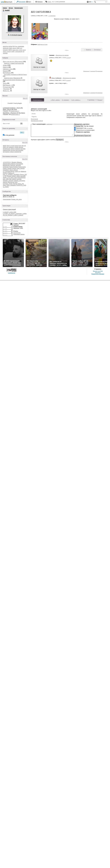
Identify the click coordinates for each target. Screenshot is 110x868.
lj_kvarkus (20, 215)
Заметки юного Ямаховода (12, 78)
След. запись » (76, 100)
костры (13, 150)
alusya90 (23, 176)
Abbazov (19, 162)
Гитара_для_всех (16, 199)
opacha (5, 182)
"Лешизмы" (6, 89)
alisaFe (14, 176)
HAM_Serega (21, 168)
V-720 (5, 176)
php (23, 146)
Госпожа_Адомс (8, 184)
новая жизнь (16, 50)
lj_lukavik (6, 212)
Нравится (89, 50)
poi (25, 146)
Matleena (23, 171)
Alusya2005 (20, 164)
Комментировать (38, 100)
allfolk (18, 176)
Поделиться (97, 50)
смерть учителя (7, 52)
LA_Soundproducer (9, 171)
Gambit (10, 168)
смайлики (49, 124)
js (10, 146)
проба (21, 50)
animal (10, 46)
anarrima (5, 46)
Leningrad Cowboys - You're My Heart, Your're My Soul (13, 109)
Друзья (11, 8)
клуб (21, 48)
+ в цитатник (52, 16)
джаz (10, 48)
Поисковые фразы (19, 234)
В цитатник (99, 71)
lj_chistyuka (18, 214)
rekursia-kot (11, 182)
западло (14, 48)
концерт (5, 50)
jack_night (6, 179)
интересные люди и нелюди (11, 149)
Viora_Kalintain (56, 78)
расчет (24, 50)
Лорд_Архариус (11, 185)
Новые (100, 100)
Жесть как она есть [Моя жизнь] (13, 62)
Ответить (86, 71)
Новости (5, 67)
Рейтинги (40, 2)
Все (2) (25, 98)
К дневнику (66, 100)
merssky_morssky (8, 181)
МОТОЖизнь (7, 73)
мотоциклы (6, 152)
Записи (5, 8)
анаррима (21, 46)
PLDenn (5, 173)
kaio (10, 179)
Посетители (17, 233)
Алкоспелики (7, 199)
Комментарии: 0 (15, 111)
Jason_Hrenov (14, 170)
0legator (14, 162)
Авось (49, 2)
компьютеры (7, 150)
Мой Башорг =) (7, 85)
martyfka (19, 179)
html (8, 146)
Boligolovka (6, 165)
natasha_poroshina (19, 181)
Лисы (4, 185)
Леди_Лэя (21, 184)
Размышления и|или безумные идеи (14, 80)
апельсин (6, 48)
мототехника (19, 150)
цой (23, 52)
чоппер (5, 53)
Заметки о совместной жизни (13, 63)
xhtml (4, 147)
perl (20, 146)
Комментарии (19, 8)
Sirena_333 (23, 175)
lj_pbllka (24, 214)
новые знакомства (16, 152)
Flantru (5, 168)
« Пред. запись (55, 100)
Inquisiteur (6, 170)
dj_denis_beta (13, 178)
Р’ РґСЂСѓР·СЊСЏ (16, 35)
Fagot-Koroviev (13, 167)
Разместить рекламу (98, 274)
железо (21, 147)
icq (14, 46)
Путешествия (7, 87)
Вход (30, 2)
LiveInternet (7, 2)
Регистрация (22, 2)
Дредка (15, 184)
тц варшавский (18, 52)
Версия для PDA (98, 271)
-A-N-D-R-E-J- (7, 162)
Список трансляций (9, 209)
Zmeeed (9, 176)
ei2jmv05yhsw (21, 178)
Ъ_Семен (6, 187)
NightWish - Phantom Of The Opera (14, 113)
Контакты (98, 272)
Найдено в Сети (8, 69)
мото (10, 50)
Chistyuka (6, 167)
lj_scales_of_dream (9, 214)
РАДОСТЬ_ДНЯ (21, 185)
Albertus (13, 164)
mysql (13, 146)
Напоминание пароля (37, 121)
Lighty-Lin (17, 171)
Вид (91, 2)
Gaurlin (14, 168)
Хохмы (5, 65)
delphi (5, 146)
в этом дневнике (9, 135)
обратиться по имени (62, 55)
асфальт (11, 147)
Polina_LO (11, 173)
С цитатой (92, 71)
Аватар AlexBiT (14, 23)
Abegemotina (7, 164)
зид (18, 48)
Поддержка (88, 2)
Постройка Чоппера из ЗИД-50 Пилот (15, 75)
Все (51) (25, 159)
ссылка (68, 58)
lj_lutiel (15, 215)
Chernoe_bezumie (15, 165)
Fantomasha (22, 167)
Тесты (5, 83)
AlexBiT (4, 11)
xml (7, 147)
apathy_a (6, 178)
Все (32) (25, 142)
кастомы (23, 149)
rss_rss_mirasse (8, 215)
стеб (13, 51)
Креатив (5, 71)
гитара (16, 147)
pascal (17, 146)
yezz (16, 182)
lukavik (14, 179)
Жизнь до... (6, 91)
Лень (16, 46)
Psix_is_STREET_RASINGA (11, 175)
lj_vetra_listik (12, 212)
